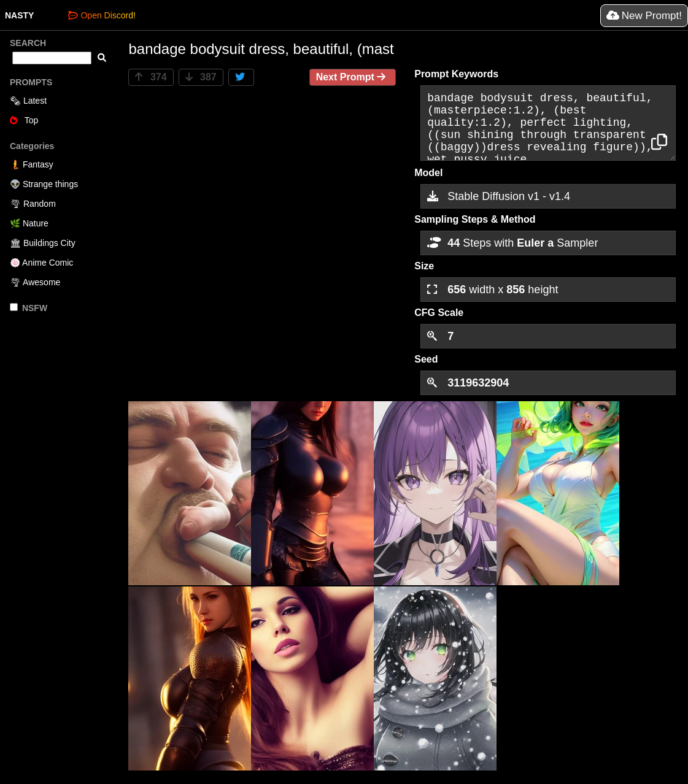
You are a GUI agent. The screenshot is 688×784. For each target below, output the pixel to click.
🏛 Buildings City (43, 243)
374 (151, 77)
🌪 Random (33, 204)
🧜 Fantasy (32, 164)
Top (24, 120)
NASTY (19, 15)
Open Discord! (102, 15)
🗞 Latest (28, 101)
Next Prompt (353, 77)
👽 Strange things (44, 184)
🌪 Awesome (35, 282)
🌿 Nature (29, 223)
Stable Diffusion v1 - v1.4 (499, 196)
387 (201, 77)
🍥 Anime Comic (41, 263)
